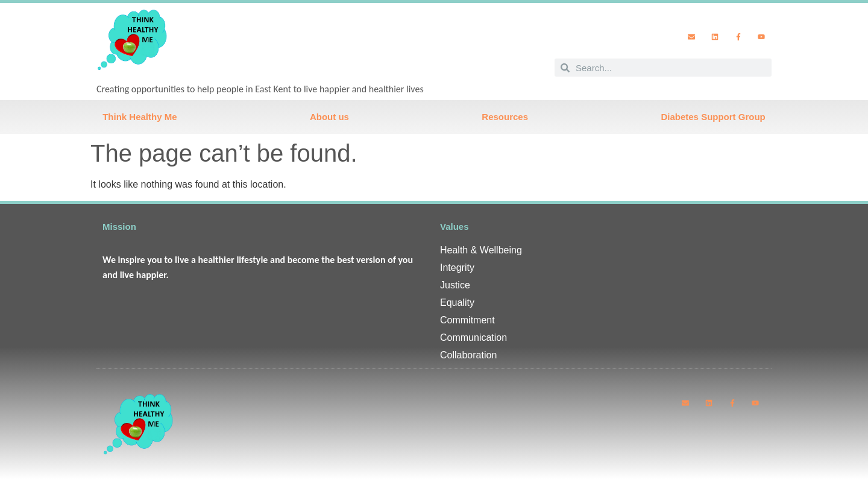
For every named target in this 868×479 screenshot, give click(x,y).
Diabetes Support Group (713, 117)
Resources (505, 117)
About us (329, 117)
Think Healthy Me (140, 117)
